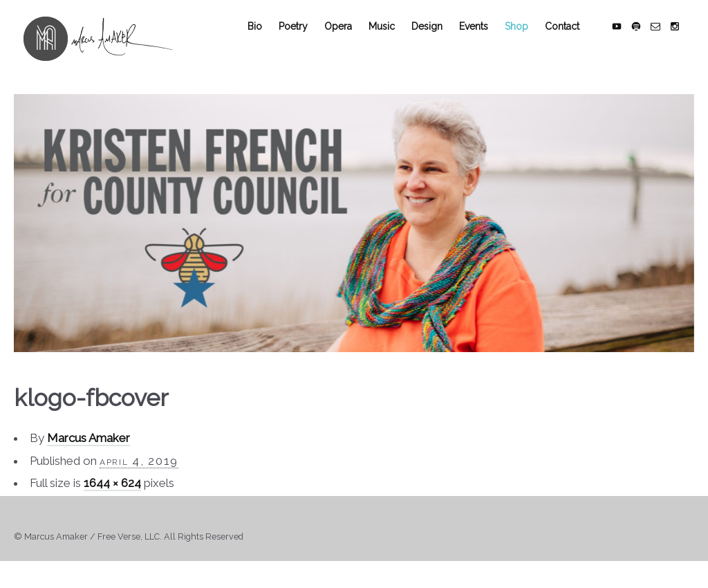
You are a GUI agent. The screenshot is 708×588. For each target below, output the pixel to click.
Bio (264, 43)
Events (483, 43)
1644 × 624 (112, 500)
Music (391, 43)
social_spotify (646, 43)
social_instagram (684, 43)
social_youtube (626, 43)
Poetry (303, 43)
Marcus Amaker (88, 455)
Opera (348, 43)
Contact (572, 43)
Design (437, 43)
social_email (665, 43)
